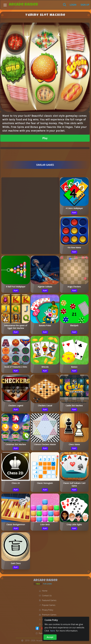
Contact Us (47, 596)
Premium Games (49, 615)
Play (45, 138)
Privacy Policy (48, 610)
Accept (50, 637)
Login (73, 5)
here (53, 631)
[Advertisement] (30, 215)
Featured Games (49, 600)
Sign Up (85, 5)
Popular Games (49, 605)
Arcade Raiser (23, 5)
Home (45, 591)
